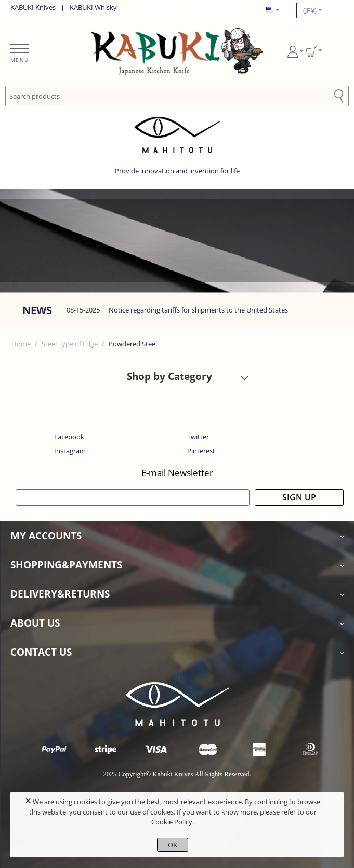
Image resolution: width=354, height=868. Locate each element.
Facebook (69, 437)
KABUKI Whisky (93, 7)
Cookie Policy (172, 822)
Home (21, 344)
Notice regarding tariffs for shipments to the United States (198, 310)
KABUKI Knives (33, 7)
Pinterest (201, 451)
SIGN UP (299, 497)
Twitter (198, 437)
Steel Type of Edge (70, 344)
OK (173, 845)
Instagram (70, 451)
